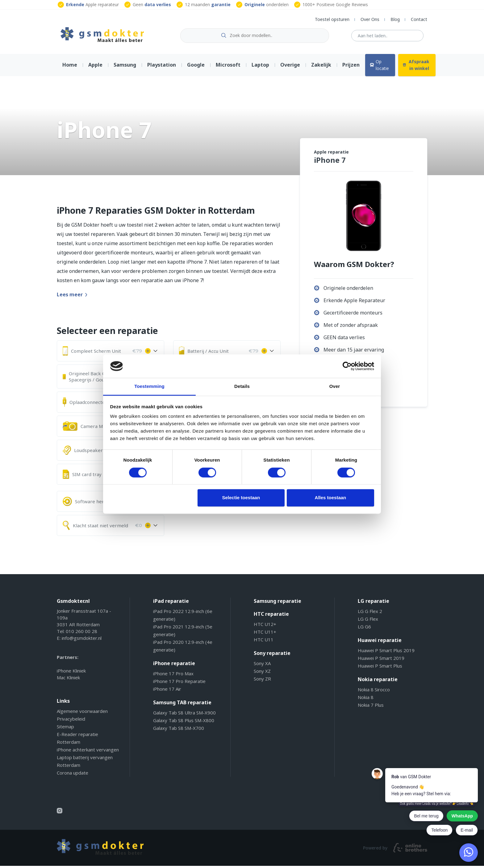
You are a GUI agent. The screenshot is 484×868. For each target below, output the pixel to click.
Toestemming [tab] (149, 387)
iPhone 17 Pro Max (173, 676)
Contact (419, 19)
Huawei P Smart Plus (380, 668)
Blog (395, 19)
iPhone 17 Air (167, 691)
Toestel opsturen (332, 19)
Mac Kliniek (68, 680)
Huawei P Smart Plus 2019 (386, 653)
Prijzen (351, 67)
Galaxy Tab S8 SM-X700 (179, 730)
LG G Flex (368, 621)
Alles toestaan (331, 498)
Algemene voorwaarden (82, 714)
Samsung (125, 67)
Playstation (162, 67)
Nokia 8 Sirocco (374, 692)
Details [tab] (242, 387)
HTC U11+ (265, 634)
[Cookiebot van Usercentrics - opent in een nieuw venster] (347, 366)
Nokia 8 (366, 700)
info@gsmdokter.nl (82, 640)
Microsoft (228, 67)
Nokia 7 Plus (371, 707)
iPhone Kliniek (71, 673)
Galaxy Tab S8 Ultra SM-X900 (184, 715)
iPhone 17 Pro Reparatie (179, 684)
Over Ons (370, 19)
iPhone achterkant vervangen (88, 752)
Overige (290, 67)
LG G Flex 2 (370, 614)
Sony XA (262, 666)
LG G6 (364, 629)
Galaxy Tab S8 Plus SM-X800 (184, 723)
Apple (95, 67)
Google (196, 67)
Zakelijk (321, 67)
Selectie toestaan (241, 498)
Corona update (73, 775)
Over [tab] (335, 387)
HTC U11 (264, 642)
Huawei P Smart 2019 (381, 660)
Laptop (260, 67)
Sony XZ (262, 673)
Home (70, 67)
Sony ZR (262, 681)
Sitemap (65, 729)
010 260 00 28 (81, 634)
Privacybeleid (71, 721)
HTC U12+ (265, 627)
